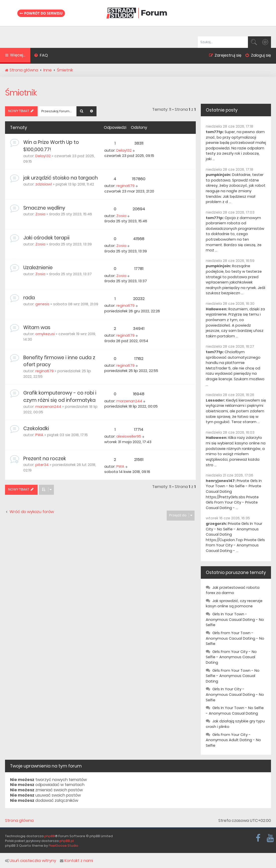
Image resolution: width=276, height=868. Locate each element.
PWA (39, 435)
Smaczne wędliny (44, 208)
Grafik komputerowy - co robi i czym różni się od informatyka (60, 397)
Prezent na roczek (45, 459)
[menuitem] (41, 56)
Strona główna (19, 821)
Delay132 (43, 156)
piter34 (42, 465)
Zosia (40, 214)
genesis (42, 304)
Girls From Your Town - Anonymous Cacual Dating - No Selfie (235, 638)
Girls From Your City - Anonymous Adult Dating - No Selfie (233, 740)
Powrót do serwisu (41, 13)
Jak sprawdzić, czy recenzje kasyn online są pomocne (234, 604)
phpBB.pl (67, 841)
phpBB (50, 836)
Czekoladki (36, 428)
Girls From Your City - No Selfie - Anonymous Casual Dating (231, 657)
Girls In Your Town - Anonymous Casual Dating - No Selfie (235, 619)
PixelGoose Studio (63, 846)
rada (29, 298)
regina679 (125, 186)
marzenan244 (48, 407)
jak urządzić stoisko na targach (61, 178)
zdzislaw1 (44, 184)
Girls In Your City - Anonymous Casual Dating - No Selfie (235, 694)
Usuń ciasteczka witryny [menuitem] (31, 861)
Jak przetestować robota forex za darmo (233, 590)
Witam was (37, 327)
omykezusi (45, 334)
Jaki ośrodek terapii (46, 238)
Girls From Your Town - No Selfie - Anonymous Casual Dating (233, 676)
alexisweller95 (129, 436)
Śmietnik (21, 93)
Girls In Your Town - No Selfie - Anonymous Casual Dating (235, 711)
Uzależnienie (38, 268)
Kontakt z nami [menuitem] (76, 861)
